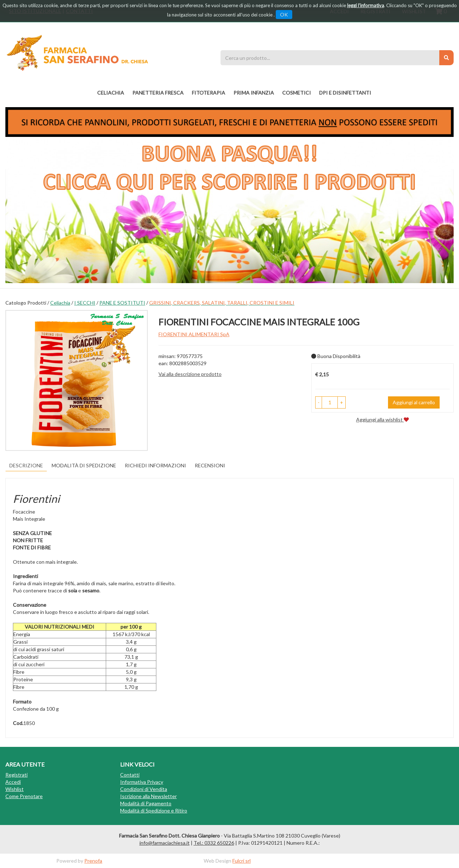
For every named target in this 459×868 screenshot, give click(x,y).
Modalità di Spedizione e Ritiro (154, 810)
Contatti (130, 775)
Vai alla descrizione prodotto (190, 374)
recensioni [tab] (210, 465)
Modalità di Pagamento (146, 803)
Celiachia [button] (111, 93)
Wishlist (15, 789)
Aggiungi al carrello (414, 402)
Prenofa (93, 861)
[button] (319, 402)
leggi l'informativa (366, 5)
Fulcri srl (242, 861)
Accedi (13, 782)
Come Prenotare (24, 796)
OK (284, 15)
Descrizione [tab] (26, 465)
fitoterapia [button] (209, 93)
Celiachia (60, 303)
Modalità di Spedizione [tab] (84, 465)
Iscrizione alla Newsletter (148, 796)
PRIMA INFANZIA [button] (254, 93)
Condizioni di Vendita (144, 789)
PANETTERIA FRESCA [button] (158, 93)
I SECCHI (85, 303)
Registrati (16, 775)
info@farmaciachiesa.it (165, 843)
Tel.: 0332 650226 (214, 843)
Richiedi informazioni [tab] (155, 465)
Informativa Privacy (142, 782)
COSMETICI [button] (297, 93)
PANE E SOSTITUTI (122, 303)
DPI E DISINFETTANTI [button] (345, 93)
